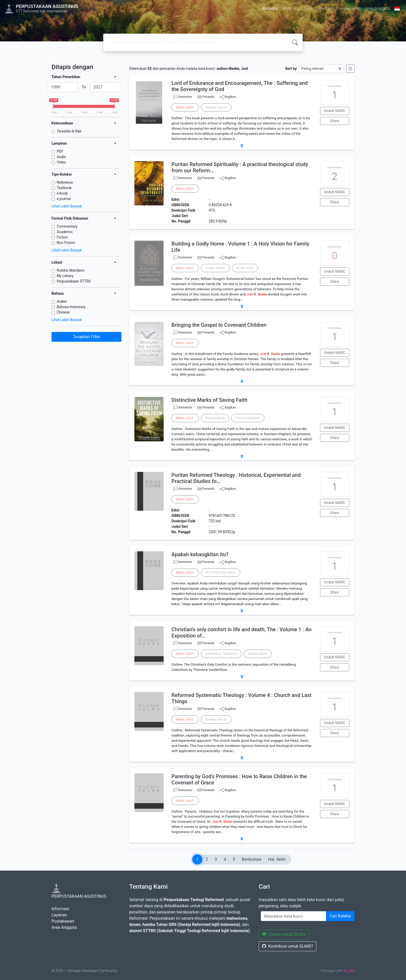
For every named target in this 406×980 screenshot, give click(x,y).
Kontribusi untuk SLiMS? (288, 946)
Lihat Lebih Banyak (67, 206)
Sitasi (335, 121)
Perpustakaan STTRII (74, 281)
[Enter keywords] (293, 916)
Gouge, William (215, 268)
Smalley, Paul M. (216, 107)
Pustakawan (349, 8)
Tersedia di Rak (69, 131)
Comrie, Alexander (248, 418)
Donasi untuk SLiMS (284, 934)
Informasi (291, 8)
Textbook (64, 188)
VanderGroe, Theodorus (221, 654)
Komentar (183, 97)
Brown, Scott (245, 268)
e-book (62, 193)
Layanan (59, 915)
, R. (185, 107)
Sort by (291, 69)
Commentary (67, 226)
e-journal (64, 199)
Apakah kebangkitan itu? (200, 554)
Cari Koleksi (340, 916)
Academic (65, 232)
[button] (242, 146)
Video (61, 162)
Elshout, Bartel (215, 418)
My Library (65, 276)
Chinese (63, 312)
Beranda (270, 8)
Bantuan (326, 8)
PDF (60, 151)
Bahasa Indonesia (71, 307)
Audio (61, 157)
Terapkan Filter (86, 337)
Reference (65, 182)
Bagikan (228, 97)
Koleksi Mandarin (71, 270)
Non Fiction (66, 243)
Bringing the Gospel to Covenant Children (219, 325)
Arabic (62, 301)
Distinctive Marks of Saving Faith (209, 400)
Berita (309, 8)
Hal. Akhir (277, 859)
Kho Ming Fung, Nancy (221, 573)
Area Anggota (378, 8)
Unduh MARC (335, 111)
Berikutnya (252, 859)
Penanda (208, 97)
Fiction (62, 237)
